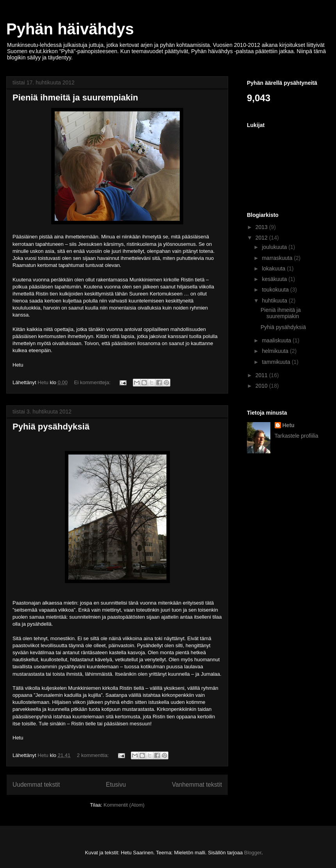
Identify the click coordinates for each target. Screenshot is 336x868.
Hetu (289, 425)
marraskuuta (278, 258)
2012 (262, 238)
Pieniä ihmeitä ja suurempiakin (75, 98)
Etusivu (116, 785)
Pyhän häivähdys (70, 29)
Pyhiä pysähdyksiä (51, 427)
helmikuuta (276, 351)
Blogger (253, 853)
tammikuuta (277, 362)
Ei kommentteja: (93, 382)
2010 (262, 386)
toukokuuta (276, 290)
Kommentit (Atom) (124, 805)
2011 (262, 375)
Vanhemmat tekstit (197, 785)
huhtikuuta (275, 301)
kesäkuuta (275, 279)
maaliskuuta (277, 340)
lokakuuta (274, 268)
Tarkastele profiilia (297, 436)
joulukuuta (275, 247)
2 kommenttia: (94, 755)
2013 (262, 227)
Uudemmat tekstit (36, 785)
